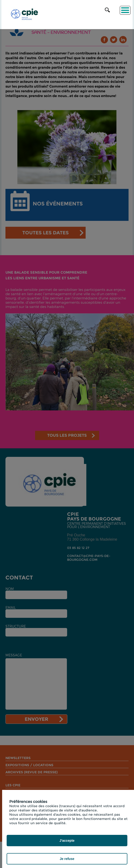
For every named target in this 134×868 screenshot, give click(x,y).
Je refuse (67, 859)
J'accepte (67, 841)
